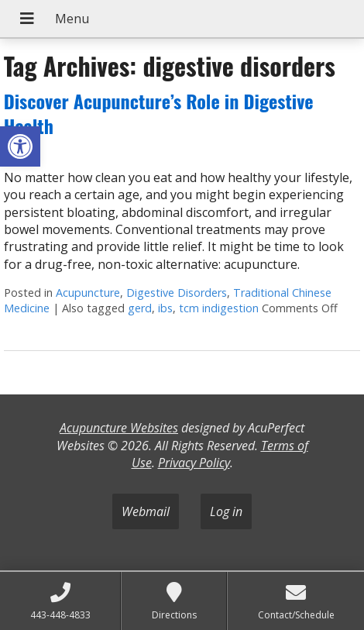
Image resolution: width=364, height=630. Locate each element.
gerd (140, 308)
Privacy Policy (194, 463)
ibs (165, 308)
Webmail (146, 511)
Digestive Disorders (177, 293)
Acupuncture (88, 293)
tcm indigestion (219, 308)
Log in (226, 511)
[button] (20, 146)
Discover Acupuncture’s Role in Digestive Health (159, 113)
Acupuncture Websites (119, 428)
